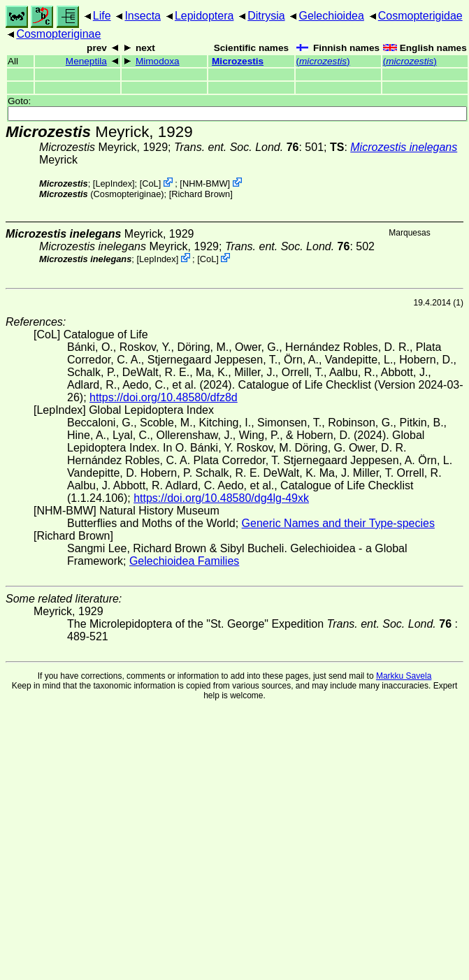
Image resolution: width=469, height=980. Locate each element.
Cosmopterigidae (420, 16)
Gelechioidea (331, 16)
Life (102, 16)
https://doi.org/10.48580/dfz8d (164, 397)
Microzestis (238, 61)
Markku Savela (404, 676)
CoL (150, 183)
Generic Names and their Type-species (338, 523)
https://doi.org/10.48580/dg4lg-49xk (221, 498)
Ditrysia (266, 16)
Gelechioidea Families (184, 561)
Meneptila (86, 61)
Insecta (143, 16)
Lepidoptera (204, 16)
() (323, 61)
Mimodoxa (158, 61)
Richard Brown (201, 194)
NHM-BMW (205, 183)
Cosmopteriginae (58, 34)
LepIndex (114, 183)
